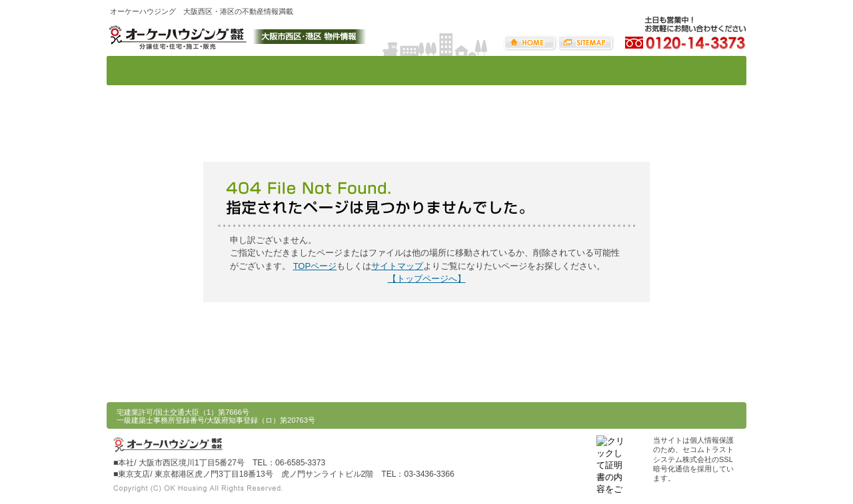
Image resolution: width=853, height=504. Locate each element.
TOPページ (315, 266)
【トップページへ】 (427, 279)
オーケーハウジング (177, 36)
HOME (530, 43)
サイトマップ (586, 43)
